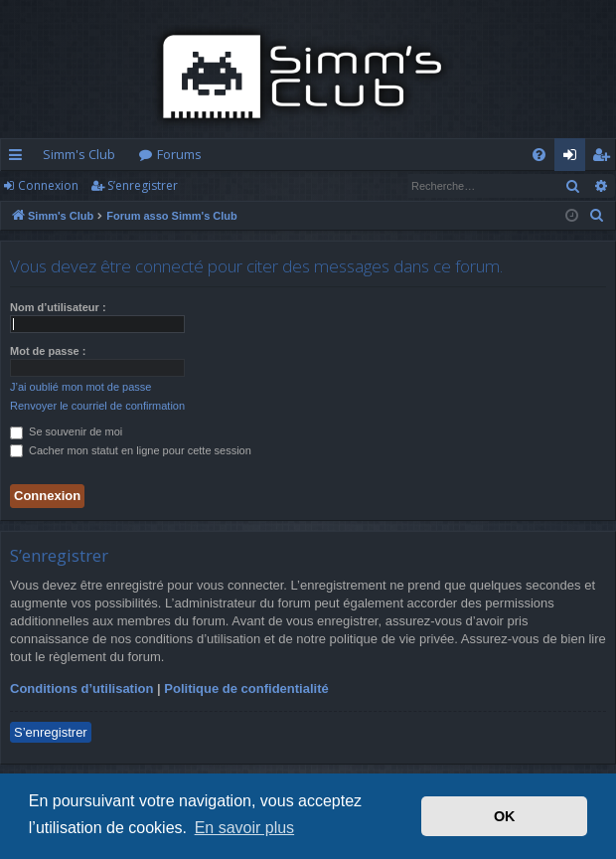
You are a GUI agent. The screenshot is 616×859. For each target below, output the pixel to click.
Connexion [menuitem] (574, 158)
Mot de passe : (48, 351)
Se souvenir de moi (66, 431)
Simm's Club (79, 154)
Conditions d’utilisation (81, 688)
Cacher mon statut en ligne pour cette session (131, 450)
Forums (179, 154)
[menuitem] (539, 155)
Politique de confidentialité (246, 688)
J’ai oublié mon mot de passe (80, 387)
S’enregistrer (143, 185)
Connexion (48, 185)
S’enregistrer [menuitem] (605, 158)
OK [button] (505, 816)
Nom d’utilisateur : (58, 307)
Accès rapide (19, 158)
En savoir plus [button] (245, 828)
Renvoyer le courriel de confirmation (97, 406)
